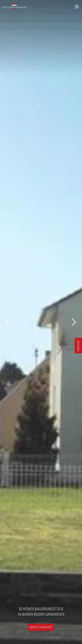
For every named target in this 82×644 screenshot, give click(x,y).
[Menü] (77, 7)
